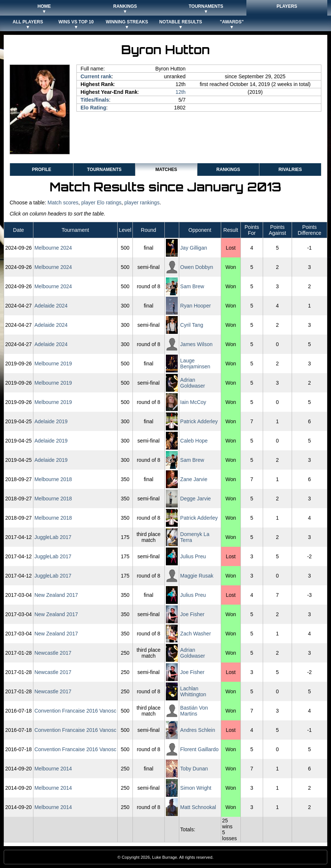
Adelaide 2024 (51, 306)
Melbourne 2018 (53, 479)
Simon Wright (196, 788)
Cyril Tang (192, 325)
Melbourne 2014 (53, 769)
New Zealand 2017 (56, 595)
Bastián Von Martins (194, 711)
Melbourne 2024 (53, 248)
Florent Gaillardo (200, 749)
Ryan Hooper (196, 306)
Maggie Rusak (197, 576)
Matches (166, 170)
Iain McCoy (193, 402)
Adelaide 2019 (51, 421)
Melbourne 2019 (53, 364)
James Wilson (196, 344)
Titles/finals (95, 100)
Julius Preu (193, 556)
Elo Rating (93, 108)
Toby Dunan (194, 769)
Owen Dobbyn (197, 267)
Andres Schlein (198, 730)
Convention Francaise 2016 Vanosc (76, 711)
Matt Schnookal (198, 807)
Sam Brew (192, 286)
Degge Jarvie (196, 499)
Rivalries (290, 170)
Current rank (96, 76)
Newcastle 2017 (53, 653)
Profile (42, 170)
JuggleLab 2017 (53, 537)
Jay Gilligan (194, 248)
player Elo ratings (101, 203)
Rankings (228, 170)
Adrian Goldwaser (193, 383)
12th (181, 92)
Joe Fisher (192, 614)
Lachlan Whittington (193, 691)
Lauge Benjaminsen (195, 364)
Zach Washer (196, 634)
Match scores (63, 203)
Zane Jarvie (194, 479)
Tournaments (104, 170)
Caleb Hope (194, 441)
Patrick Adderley (199, 421)
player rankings (142, 203)
